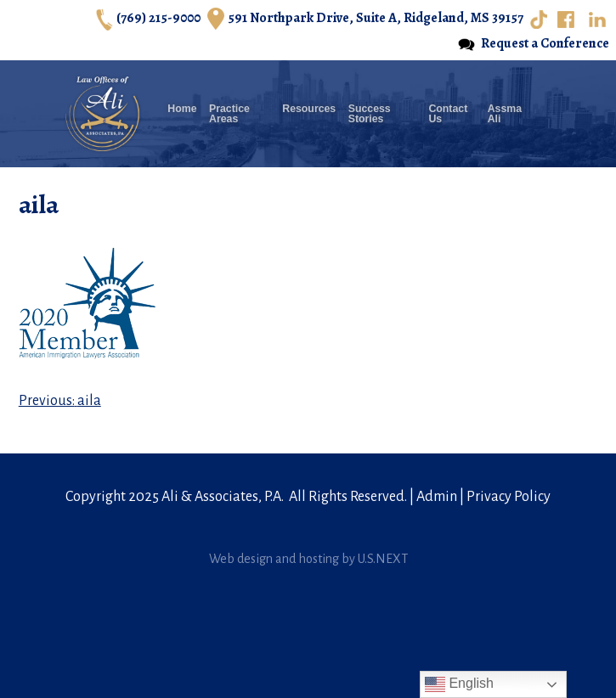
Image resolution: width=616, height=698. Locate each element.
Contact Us (448, 114)
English (459, 684)
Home (182, 109)
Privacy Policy (509, 497)
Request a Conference (534, 44)
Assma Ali (505, 114)
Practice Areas (229, 114)
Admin (437, 497)
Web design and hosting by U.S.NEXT (308, 559)
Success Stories (370, 114)
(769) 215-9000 (148, 19)
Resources (309, 109)
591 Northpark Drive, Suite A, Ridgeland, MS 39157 (365, 19)
